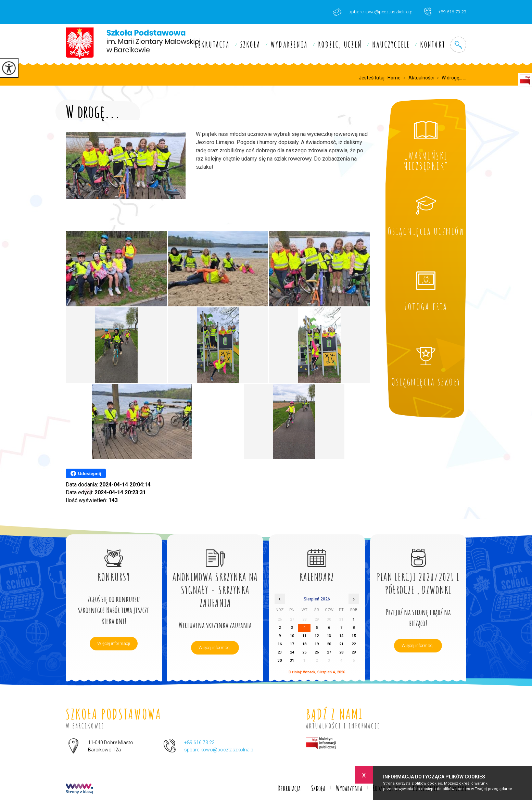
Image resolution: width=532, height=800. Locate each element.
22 (354, 644)
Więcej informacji (114, 643)
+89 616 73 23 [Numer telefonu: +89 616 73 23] (199, 742)
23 (280, 652)
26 (317, 652)
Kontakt (433, 45)
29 (354, 652)
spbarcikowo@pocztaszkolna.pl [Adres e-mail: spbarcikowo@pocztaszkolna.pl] (219, 750)
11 (304, 636)
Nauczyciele (391, 45)
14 (341, 636)
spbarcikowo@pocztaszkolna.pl (373, 12)
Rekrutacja (212, 45)
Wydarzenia (289, 45)
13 (329, 636)
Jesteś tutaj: (373, 78)
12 (317, 636)
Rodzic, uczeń (340, 45)
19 (317, 644)
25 (304, 652)
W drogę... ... (450, 78)
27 (329, 652)
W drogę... (93, 110)
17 (292, 644)
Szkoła (250, 45)
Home (394, 78)
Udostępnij (86, 473)
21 (341, 644)
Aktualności (417, 78)
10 (292, 636)
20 (329, 644)
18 (304, 644)
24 (292, 652)
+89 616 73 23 (445, 11)
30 (280, 661)
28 (341, 652)
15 (354, 636)
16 (280, 644)
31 (292, 661)
